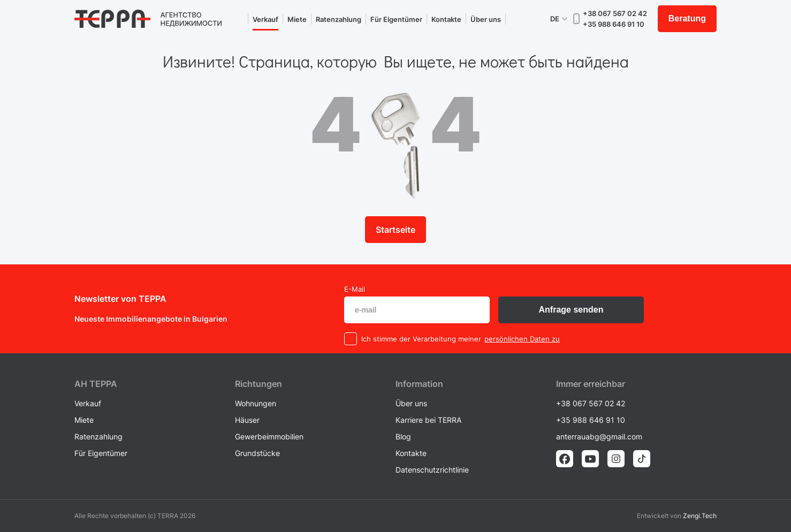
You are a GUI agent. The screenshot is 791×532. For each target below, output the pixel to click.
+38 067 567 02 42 (615, 13)
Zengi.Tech (700, 516)
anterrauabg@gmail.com (599, 436)
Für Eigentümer (396, 19)
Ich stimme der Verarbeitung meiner (421, 339)
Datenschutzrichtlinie (432, 470)
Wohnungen (256, 403)
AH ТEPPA (96, 384)
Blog (403, 436)
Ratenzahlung (339, 19)
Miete (297, 19)
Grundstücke (257, 453)
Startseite (395, 230)
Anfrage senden (571, 310)
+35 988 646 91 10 (614, 24)
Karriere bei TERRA (428, 420)
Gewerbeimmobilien (269, 436)
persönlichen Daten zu (522, 339)
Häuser (247, 420)
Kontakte (446, 19)
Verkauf (265, 19)
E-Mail (355, 289)
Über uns (486, 19)
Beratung (687, 18)
